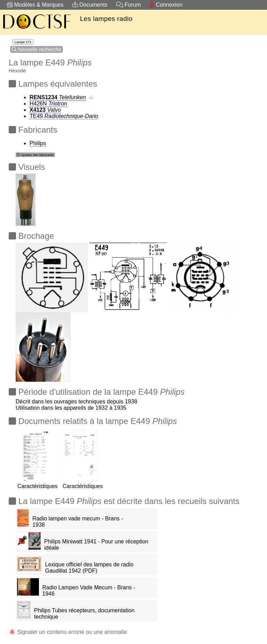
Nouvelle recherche (37, 49)
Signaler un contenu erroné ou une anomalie (68, 632)
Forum (128, 5)
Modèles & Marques (35, 5)
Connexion (166, 5)
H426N (48, 104)
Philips (38, 143)
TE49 (64, 116)
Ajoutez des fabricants (35, 155)
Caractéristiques (38, 483)
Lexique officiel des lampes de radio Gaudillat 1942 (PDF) (89, 568)
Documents (90, 5)
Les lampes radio (106, 19)
